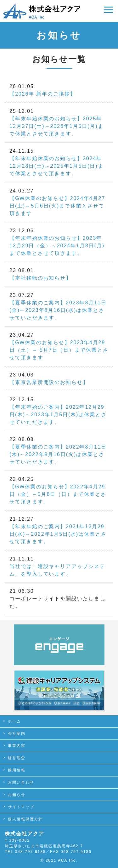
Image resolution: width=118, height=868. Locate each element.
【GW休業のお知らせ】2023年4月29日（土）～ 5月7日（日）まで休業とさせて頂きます (59, 350)
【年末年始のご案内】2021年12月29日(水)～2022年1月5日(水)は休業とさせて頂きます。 (58, 534)
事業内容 (17, 746)
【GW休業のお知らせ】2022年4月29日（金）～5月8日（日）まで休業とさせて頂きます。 (58, 494)
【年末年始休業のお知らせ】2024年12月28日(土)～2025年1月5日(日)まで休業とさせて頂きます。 (56, 166)
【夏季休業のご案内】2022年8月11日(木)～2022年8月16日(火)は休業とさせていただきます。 (58, 454)
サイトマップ (21, 807)
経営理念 (17, 758)
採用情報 (17, 770)
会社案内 (17, 734)
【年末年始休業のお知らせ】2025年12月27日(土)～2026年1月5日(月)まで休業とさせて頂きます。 (56, 126)
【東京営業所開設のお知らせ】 (49, 382)
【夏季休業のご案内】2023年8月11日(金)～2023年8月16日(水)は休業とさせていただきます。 (58, 310)
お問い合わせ (21, 782)
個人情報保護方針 (25, 819)
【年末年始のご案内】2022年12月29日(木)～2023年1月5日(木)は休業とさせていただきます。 (58, 415)
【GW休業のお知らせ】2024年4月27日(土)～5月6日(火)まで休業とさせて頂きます (57, 206)
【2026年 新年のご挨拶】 (43, 94)
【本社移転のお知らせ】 (40, 278)
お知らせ (17, 795)
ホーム (14, 721)
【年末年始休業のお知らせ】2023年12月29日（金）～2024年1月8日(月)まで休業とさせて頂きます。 (57, 246)
